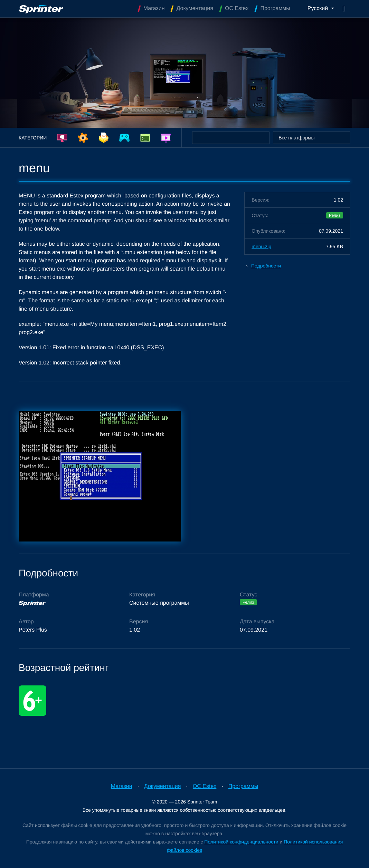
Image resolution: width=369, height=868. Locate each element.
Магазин (122, 786)
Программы (243, 786)
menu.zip (261, 246)
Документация (162, 786)
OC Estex (205, 786)
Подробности (266, 266)
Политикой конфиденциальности (241, 842)
